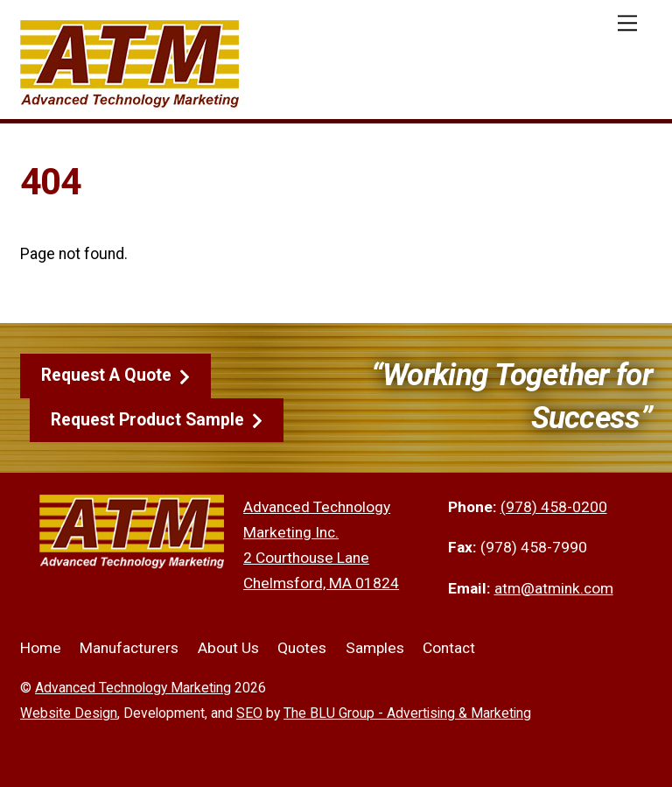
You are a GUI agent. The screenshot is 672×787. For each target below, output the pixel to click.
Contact (449, 648)
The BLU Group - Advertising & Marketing (407, 713)
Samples (375, 648)
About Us (228, 648)
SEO (249, 713)
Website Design (69, 713)
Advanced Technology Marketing (133, 688)
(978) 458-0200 (554, 507)
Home (41, 648)
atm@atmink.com (554, 588)
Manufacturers (129, 648)
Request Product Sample (157, 420)
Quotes (302, 648)
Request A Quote (115, 376)
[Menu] (627, 23)
